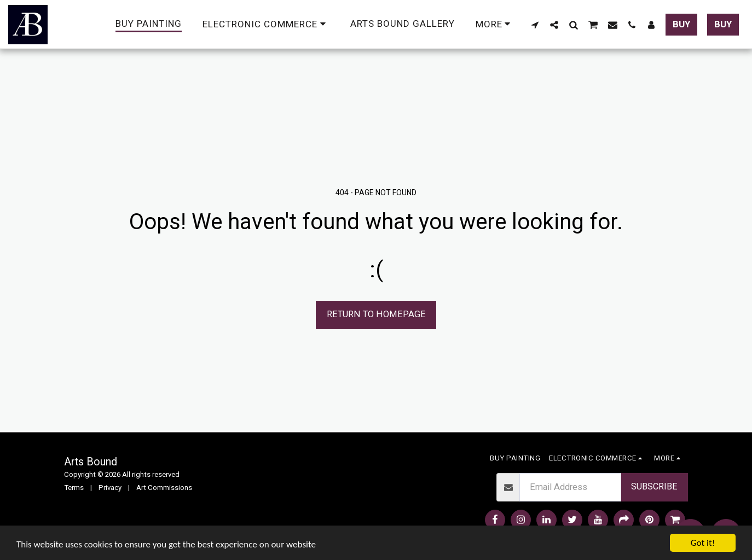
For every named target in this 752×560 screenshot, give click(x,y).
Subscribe (654, 486)
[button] (535, 25)
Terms (74, 488)
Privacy (110, 488)
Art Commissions (164, 488)
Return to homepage (376, 314)
